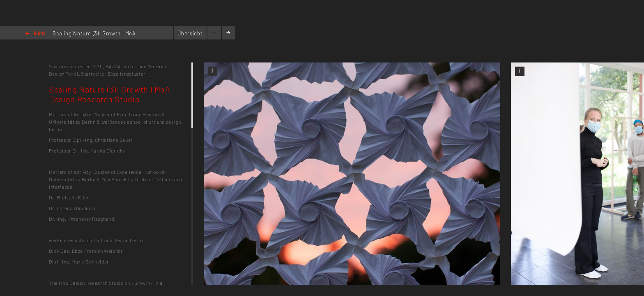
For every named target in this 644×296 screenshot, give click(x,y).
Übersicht (190, 33)
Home (35, 34)
